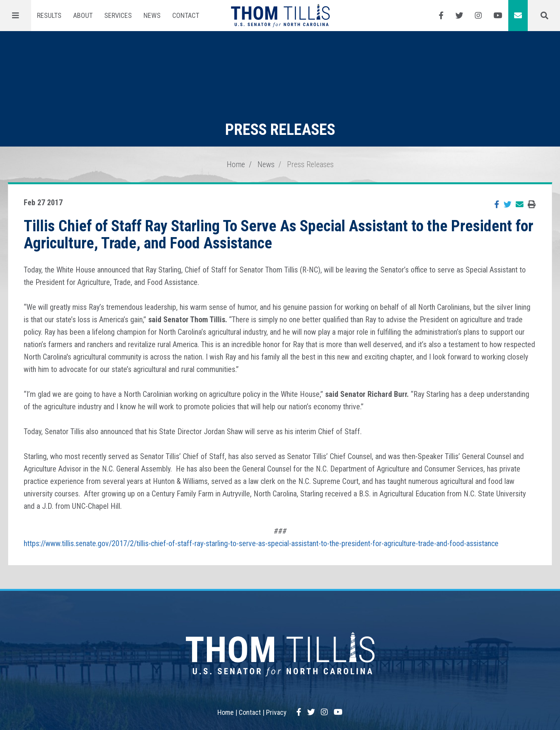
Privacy (276, 712)
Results (49, 15)
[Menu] (16, 16)
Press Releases (310, 164)
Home (236, 164)
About (83, 15)
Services (118, 15)
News (152, 15)
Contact (186, 15)
